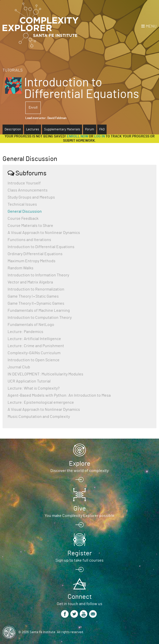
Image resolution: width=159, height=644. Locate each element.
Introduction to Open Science (34, 360)
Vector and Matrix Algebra (30, 282)
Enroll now (77, 136)
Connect (80, 597)
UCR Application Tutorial (29, 381)
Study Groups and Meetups (31, 197)
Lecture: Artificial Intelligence (34, 339)
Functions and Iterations (29, 240)
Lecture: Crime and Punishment (36, 346)
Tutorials (13, 70)
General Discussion (25, 211)
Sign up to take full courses (79, 560)
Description (13, 129)
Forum (90, 129)
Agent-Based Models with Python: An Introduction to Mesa (59, 395)
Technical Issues (22, 204)
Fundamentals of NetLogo (31, 325)
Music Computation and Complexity (39, 417)
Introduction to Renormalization (36, 289)
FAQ (102, 129)
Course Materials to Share (30, 226)
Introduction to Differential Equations (41, 247)
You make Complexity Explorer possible (79, 516)
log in (100, 136)
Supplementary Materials (62, 129)
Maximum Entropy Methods (32, 261)
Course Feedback (23, 219)
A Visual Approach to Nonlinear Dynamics (44, 233)
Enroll (33, 108)
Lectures (33, 129)
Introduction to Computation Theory (40, 318)
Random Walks (21, 268)
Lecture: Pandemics (25, 332)
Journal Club (19, 367)
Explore (80, 464)
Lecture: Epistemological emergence (41, 402)
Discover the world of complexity (79, 471)
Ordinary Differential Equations (35, 254)
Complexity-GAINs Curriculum (34, 353)
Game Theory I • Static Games (33, 296)
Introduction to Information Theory (38, 275)
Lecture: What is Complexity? (34, 388)
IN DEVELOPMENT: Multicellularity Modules (45, 374)
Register (79, 553)
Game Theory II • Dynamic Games (36, 303)
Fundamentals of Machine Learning (39, 311)
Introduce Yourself (24, 183)
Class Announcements (28, 190)
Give (80, 509)
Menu (151, 26)
